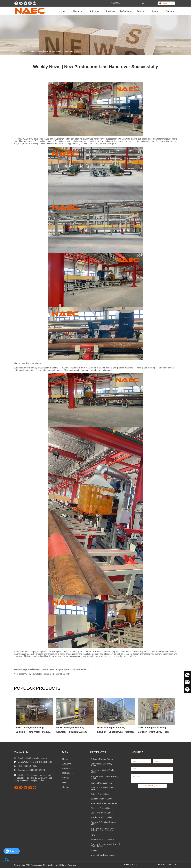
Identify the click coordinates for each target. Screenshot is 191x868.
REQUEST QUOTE (152, 786)
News (25, 51)
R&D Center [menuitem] (126, 11)
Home (17, 51)
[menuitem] (78, 12)
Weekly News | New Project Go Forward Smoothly (47, 674)
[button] (78, 12)
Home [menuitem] (62, 11)
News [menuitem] (155, 11)
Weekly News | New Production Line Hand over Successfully (58, 51)
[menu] (116, 12)
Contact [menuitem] (170, 11)
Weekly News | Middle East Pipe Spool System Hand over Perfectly (58, 669)
